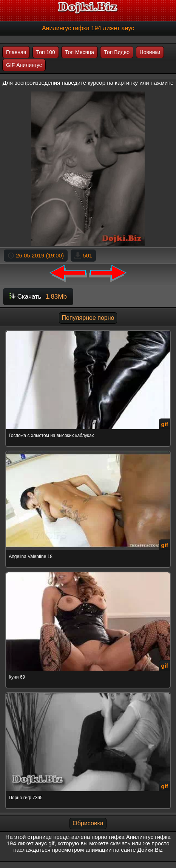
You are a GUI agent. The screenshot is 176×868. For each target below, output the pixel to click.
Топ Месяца (80, 52)
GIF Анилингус (24, 65)
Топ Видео (117, 52)
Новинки (150, 52)
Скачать (38, 297)
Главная (16, 52)
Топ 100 (46, 52)
